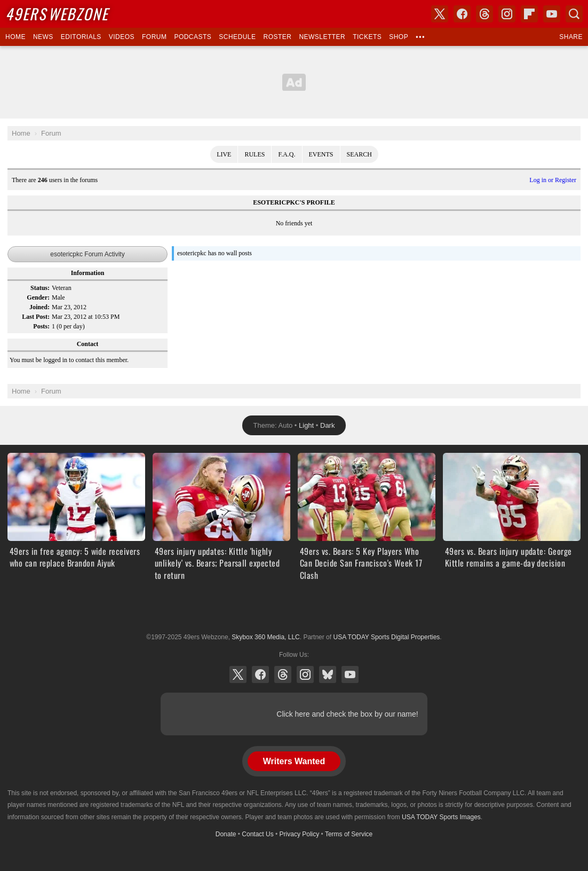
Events (321, 154)
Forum (154, 37)
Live (224, 154)
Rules (255, 154)
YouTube (350, 674)
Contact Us (257, 834)
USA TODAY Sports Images (441, 817)
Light (306, 425)
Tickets (367, 37)
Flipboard (529, 14)
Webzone (57, 14)
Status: (40, 288)
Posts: (41, 326)
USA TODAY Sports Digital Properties (294, 611)
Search (359, 154)
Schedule (237, 37)
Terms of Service (349, 834)
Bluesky (328, 674)
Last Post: (36, 317)
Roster (277, 37)
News (43, 37)
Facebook (260, 674)
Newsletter (322, 37)
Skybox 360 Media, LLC (265, 637)
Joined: (39, 307)
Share (571, 37)
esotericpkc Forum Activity (87, 254)
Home (15, 37)
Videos (122, 37)
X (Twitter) (238, 674)
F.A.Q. (287, 154)
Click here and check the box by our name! (347, 714)
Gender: (38, 297)
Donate (226, 834)
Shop (399, 37)
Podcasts (193, 37)
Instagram (305, 674)
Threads (283, 674)
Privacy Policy (300, 834)
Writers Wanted (294, 761)
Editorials (81, 37)
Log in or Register (553, 180)
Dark (327, 425)
